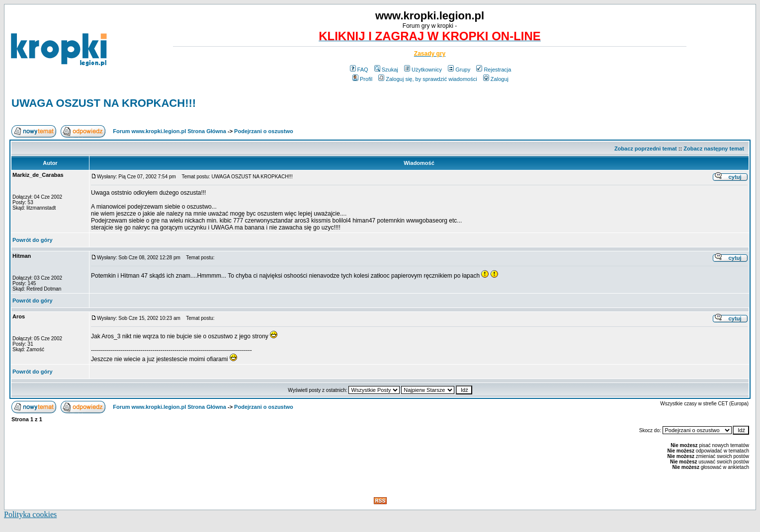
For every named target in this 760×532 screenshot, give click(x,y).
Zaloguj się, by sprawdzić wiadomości (427, 79)
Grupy (459, 70)
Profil (362, 79)
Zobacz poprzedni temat (646, 149)
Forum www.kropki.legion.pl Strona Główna (169, 131)
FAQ (359, 70)
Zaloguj (496, 79)
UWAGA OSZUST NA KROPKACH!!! (104, 103)
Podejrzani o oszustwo (264, 131)
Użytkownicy (423, 70)
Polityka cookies (30, 514)
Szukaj (386, 70)
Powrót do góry (33, 240)
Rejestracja (494, 70)
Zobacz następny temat (714, 149)
